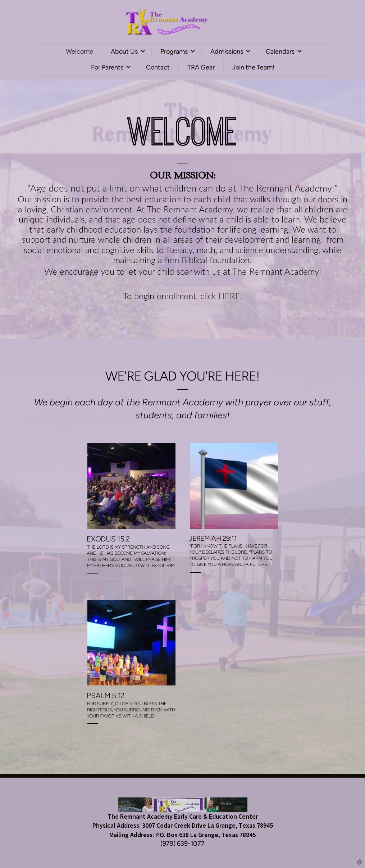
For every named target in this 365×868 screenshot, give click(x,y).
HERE (229, 296)
